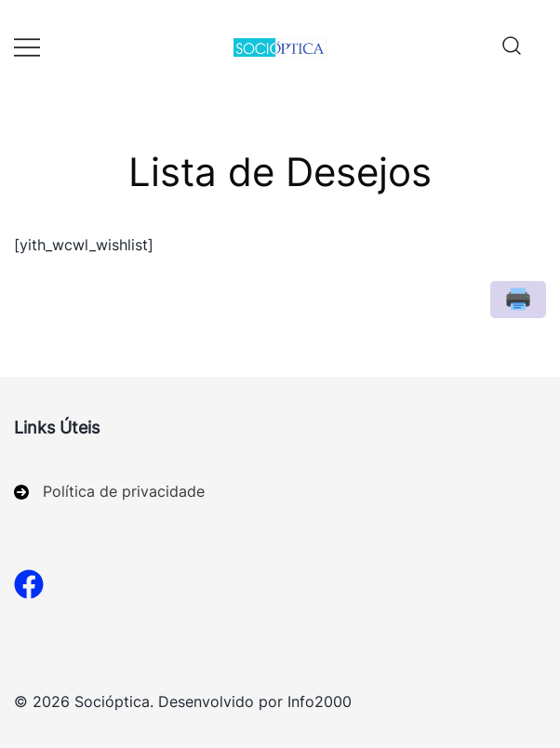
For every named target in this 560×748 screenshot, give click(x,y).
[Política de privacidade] (109, 492)
